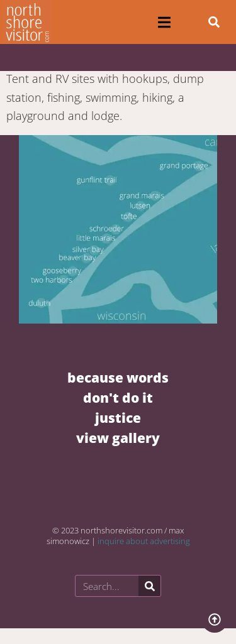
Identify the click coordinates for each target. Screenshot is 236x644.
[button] (165, 22)
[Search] (149, 586)
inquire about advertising (144, 541)
